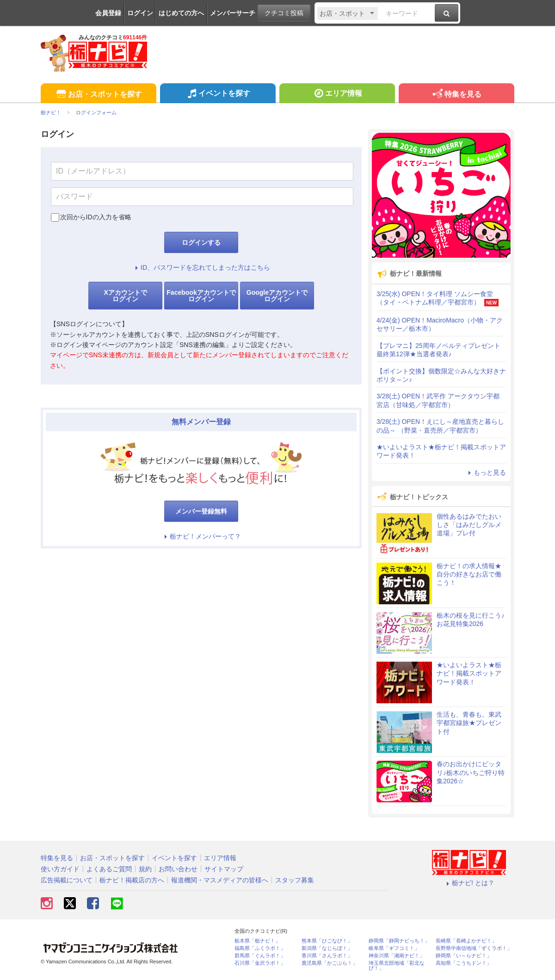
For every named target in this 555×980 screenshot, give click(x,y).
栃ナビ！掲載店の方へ (132, 880)
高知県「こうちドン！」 (464, 963)
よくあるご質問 (109, 869)
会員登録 (108, 13)
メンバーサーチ (233, 13)
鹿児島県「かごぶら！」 (330, 963)
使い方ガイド (60, 869)
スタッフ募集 (295, 880)
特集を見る (456, 95)
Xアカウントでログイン (125, 296)
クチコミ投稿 (284, 13)
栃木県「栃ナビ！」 (257, 941)
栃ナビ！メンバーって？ (201, 536)
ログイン (140, 13)
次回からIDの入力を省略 (96, 217)
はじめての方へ (181, 13)
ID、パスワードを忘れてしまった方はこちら (201, 267)
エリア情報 (337, 94)
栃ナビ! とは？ (469, 883)
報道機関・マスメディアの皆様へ (220, 880)
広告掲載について (67, 880)
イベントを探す (218, 94)
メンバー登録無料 (201, 511)
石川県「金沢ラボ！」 (260, 963)
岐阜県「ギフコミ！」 (394, 948)
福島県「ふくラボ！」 (260, 948)
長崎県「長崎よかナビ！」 (466, 941)
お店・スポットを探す (98, 95)
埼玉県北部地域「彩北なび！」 (397, 966)
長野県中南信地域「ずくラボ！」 (474, 948)
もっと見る (486, 472)
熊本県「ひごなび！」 (327, 941)
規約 (145, 869)
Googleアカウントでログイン (277, 296)
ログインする (201, 242)
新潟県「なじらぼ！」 (327, 948)
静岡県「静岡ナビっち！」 (399, 941)
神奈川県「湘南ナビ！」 (397, 956)
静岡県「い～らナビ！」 (464, 956)
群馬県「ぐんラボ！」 (260, 956)
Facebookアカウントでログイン (201, 296)
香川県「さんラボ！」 (327, 956)
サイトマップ (224, 869)
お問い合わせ (178, 869)
